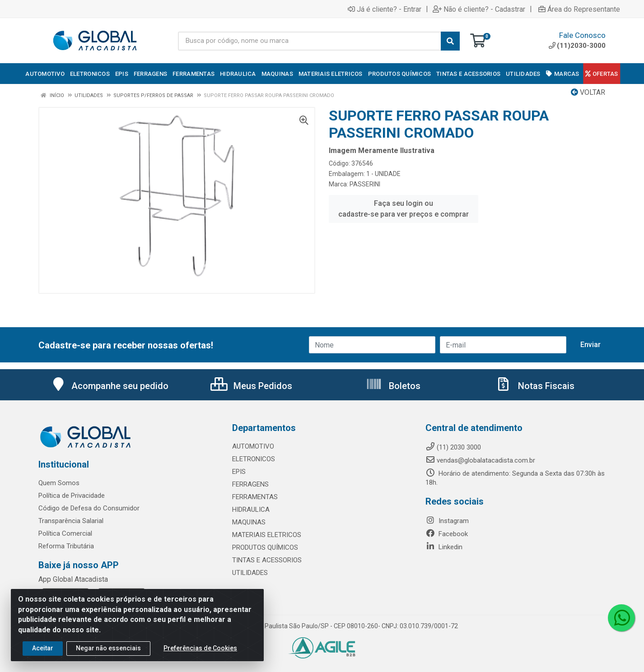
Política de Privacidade (72, 496)
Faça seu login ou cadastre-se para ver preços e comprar (404, 209)
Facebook (447, 534)
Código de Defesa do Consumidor (89, 508)
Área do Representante (579, 9)
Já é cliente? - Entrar (385, 9)
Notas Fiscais (535, 386)
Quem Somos (59, 483)
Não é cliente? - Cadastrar (479, 9)
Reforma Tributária (66, 546)
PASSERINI (365, 184)
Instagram (447, 521)
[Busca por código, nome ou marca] (309, 41)
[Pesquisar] (450, 41)
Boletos (393, 386)
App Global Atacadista (73, 579)
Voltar (588, 92)
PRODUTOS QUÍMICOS (265, 547)
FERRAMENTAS (255, 497)
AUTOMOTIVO (253, 446)
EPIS (239, 472)
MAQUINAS (249, 522)
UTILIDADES (250, 573)
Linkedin (444, 547)
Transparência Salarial (71, 521)
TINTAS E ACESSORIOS (267, 560)
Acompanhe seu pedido (110, 386)
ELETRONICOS (254, 459)
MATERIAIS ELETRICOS (267, 535)
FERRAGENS (250, 484)
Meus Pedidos (251, 386)
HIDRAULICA (251, 510)
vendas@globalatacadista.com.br (480, 460)
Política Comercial (65, 533)
